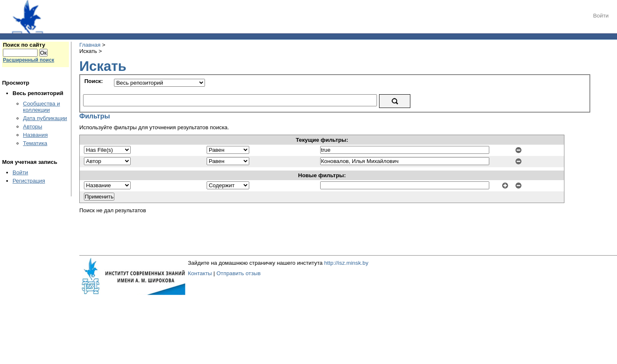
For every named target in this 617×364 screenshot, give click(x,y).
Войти (601, 16)
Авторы (33, 127)
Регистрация (29, 181)
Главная (90, 45)
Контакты (200, 273)
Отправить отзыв (238, 273)
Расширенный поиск (29, 60)
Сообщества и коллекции (42, 107)
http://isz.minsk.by (346, 263)
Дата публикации (45, 118)
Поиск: (94, 81)
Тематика (35, 143)
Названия (35, 135)
